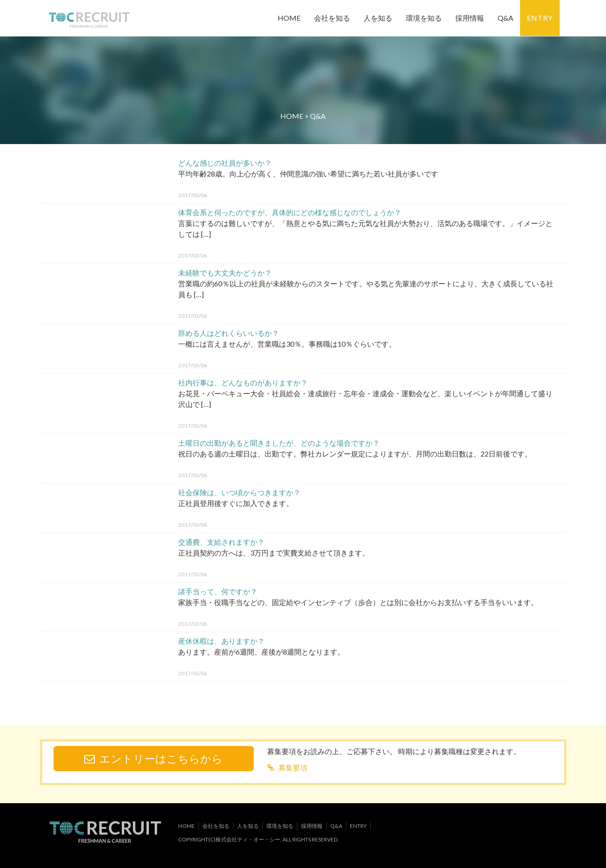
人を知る (378, 18)
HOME (289, 18)
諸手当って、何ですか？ (218, 591)
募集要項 (287, 767)
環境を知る (424, 18)
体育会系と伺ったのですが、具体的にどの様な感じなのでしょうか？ (290, 212)
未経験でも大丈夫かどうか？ (225, 273)
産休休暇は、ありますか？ (221, 641)
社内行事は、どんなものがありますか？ (243, 382)
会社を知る (332, 18)
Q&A (505, 18)
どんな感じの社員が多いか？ (225, 163)
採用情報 (470, 18)
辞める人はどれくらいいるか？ (229, 333)
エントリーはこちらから (153, 758)
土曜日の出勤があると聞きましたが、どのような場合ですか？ (279, 443)
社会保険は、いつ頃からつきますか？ (239, 492)
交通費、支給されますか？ (221, 542)
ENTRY (540, 18)
